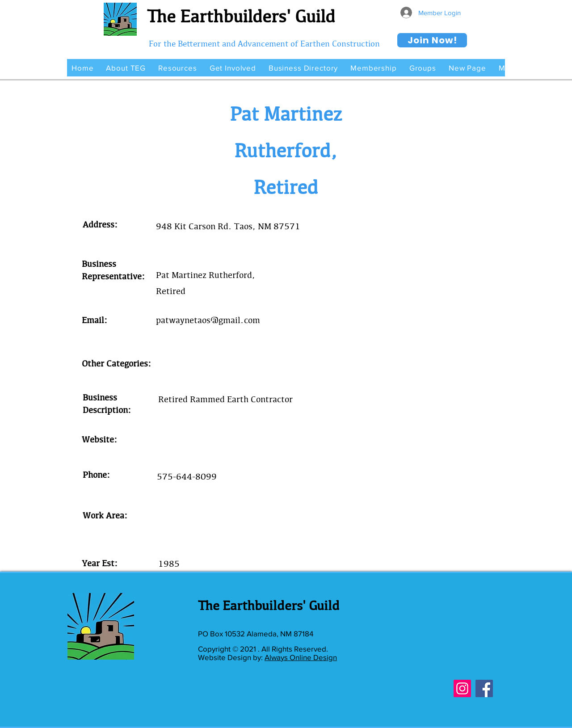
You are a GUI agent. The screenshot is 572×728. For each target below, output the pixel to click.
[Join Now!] (432, 40)
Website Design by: (231, 657)
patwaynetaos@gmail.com (208, 320)
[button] (126, 68)
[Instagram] (462, 688)
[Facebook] (484, 688)
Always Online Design (301, 657)
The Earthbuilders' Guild (241, 16)
